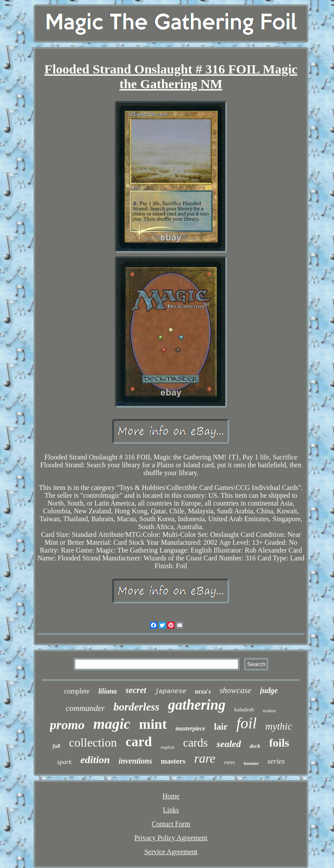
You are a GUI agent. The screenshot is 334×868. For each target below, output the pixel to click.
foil (246, 723)
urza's (203, 692)
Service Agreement (171, 852)
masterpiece (190, 729)
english (167, 747)
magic (112, 724)
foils (279, 743)
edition (95, 760)
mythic (279, 726)
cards (195, 743)
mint (153, 724)
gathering (197, 705)
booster (251, 763)
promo (67, 725)
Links (171, 810)
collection (93, 742)
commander (85, 708)
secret (136, 690)
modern (269, 711)
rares (229, 762)
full (56, 746)
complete (77, 691)
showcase (235, 690)
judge (269, 690)
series (276, 761)
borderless (137, 707)
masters (173, 761)
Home (171, 796)
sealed (229, 744)
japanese (170, 692)
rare (205, 758)
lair (221, 727)
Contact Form (171, 824)
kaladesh (244, 709)
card (139, 742)
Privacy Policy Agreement (171, 838)
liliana (108, 691)
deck (255, 746)
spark (64, 762)
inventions (135, 761)
